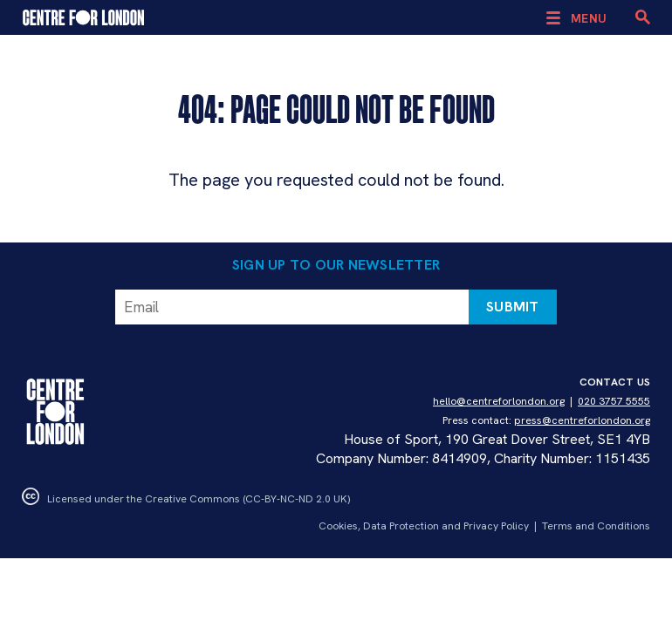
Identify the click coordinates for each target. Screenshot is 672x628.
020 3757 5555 (614, 401)
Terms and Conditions (596, 526)
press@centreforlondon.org (582, 420)
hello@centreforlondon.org (499, 401)
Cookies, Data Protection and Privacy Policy (424, 526)
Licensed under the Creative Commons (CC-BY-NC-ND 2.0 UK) (186, 499)
